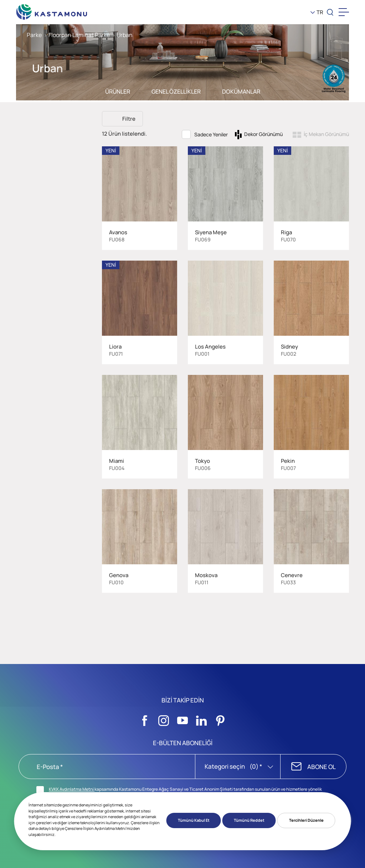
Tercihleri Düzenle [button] (306, 820)
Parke (34, 35)
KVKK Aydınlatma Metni (72, 789)
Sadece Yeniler (211, 134)
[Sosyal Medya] (145, 718)
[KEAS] (52, 10)
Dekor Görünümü (263, 134)
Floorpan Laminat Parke (79, 35)
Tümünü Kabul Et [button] (194, 820)
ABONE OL (322, 767)
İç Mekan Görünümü (326, 134)
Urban (125, 35)
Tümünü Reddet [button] (249, 820)
